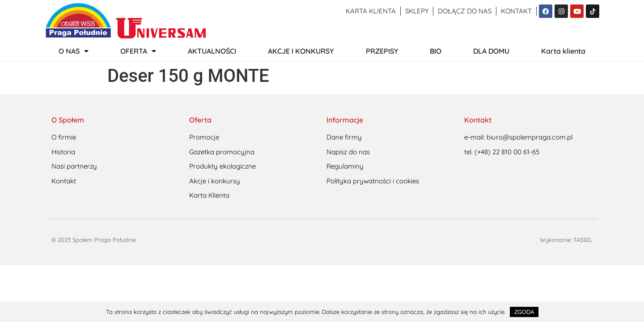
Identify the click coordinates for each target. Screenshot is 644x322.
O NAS (74, 51)
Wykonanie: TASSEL (566, 240)
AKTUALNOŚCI (212, 51)
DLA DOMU (491, 51)
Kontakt (516, 11)
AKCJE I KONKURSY (301, 51)
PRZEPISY (382, 51)
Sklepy (417, 11)
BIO (436, 51)
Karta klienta (371, 11)
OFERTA (138, 51)
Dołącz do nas (465, 11)
